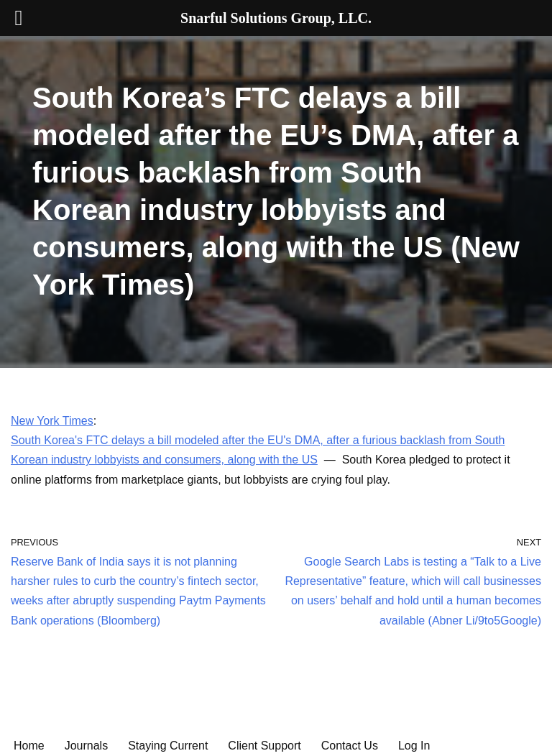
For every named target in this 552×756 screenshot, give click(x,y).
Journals (86, 746)
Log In (414, 746)
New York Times (52, 421)
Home (29, 746)
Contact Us (350, 746)
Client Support (264, 746)
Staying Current (168, 746)
